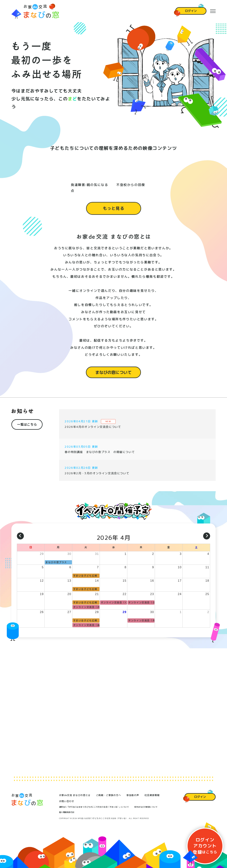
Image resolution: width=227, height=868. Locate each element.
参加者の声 (133, 795)
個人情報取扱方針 (67, 812)
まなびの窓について (113, 376)
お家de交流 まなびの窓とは (75, 795)
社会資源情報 (152, 795)
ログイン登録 (205, 846)
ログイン (191, 11)
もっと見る (114, 213)
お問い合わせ (67, 801)
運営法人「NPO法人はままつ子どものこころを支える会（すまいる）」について (94, 807)
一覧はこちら (27, 428)
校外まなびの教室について (146, 807)
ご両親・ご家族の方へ (108, 795)
